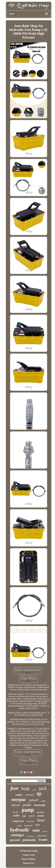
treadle (41, 816)
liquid (19, 826)
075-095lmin (30, 836)
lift (39, 794)
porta (45, 831)
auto (36, 830)
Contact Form (28, 855)
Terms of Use (28, 863)
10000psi (17, 835)
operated (15, 840)
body (25, 788)
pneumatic (29, 840)
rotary (19, 795)
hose (41, 820)
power (34, 800)
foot (14, 788)
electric (16, 812)
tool (38, 825)
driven (16, 805)
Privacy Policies (28, 859)
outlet (16, 816)
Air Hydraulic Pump (29, 851)
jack (43, 788)
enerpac (19, 800)
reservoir (40, 805)
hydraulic (20, 830)
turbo (44, 801)
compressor (18, 821)
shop (34, 790)
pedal (27, 805)
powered (42, 836)
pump (28, 810)
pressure (30, 795)
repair (31, 816)
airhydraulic (28, 826)
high (24, 816)
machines (41, 812)
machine (31, 821)
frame (43, 840)
